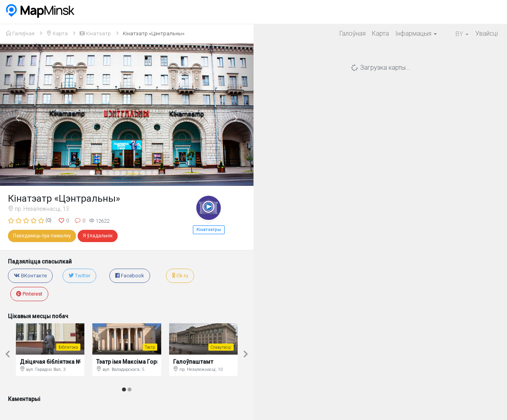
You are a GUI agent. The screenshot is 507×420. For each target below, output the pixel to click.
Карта (380, 33)
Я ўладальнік (98, 236)
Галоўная (353, 33)
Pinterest (29, 294)
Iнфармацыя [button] (416, 33)
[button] (19, 115)
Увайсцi (487, 33)
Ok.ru (180, 276)
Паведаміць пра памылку (42, 236)
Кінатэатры (209, 230)
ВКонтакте (30, 276)
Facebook (130, 276)
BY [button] (456, 34)
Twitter (79, 276)
